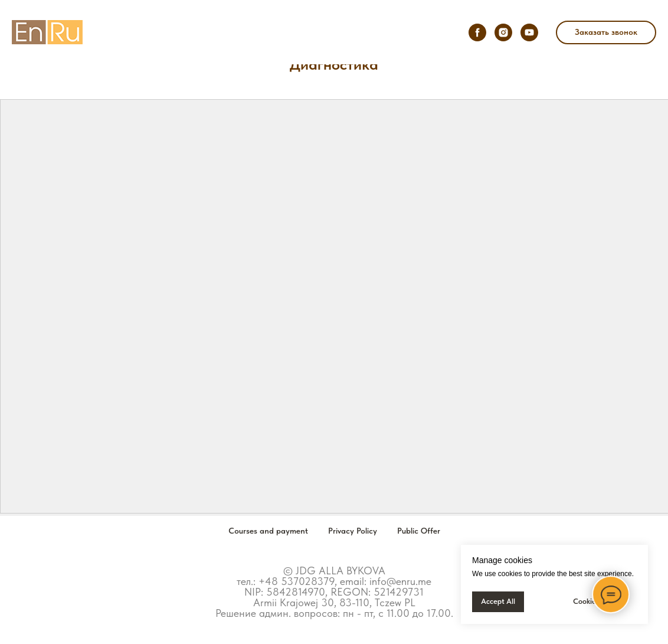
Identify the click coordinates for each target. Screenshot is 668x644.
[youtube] (529, 32)
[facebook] (477, 32)
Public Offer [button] (419, 531)
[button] (606, 32)
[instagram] (503, 32)
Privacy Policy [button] (353, 531)
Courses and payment (268, 531)
